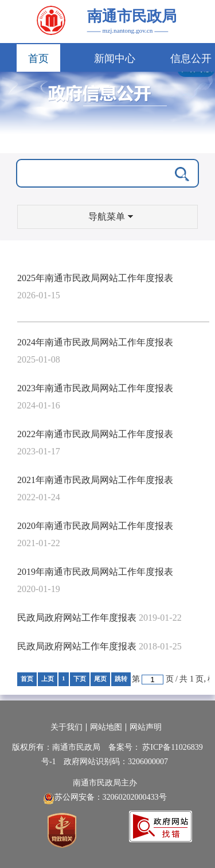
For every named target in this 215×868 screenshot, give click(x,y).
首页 (38, 59)
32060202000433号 (135, 797)
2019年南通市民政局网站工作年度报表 (95, 572)
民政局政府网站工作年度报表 (77, 618)
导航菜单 (111, 217)
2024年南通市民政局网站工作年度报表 (95, 342)
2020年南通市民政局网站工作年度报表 (95, 526)
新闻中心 (115, 59)
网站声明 (146, 727)
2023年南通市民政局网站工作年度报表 (95, 388)
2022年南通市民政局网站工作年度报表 (95, 434)
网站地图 (106, 727)
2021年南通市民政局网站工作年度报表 (95, 480)
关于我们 (67, 727)
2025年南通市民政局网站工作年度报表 (95, 278)
